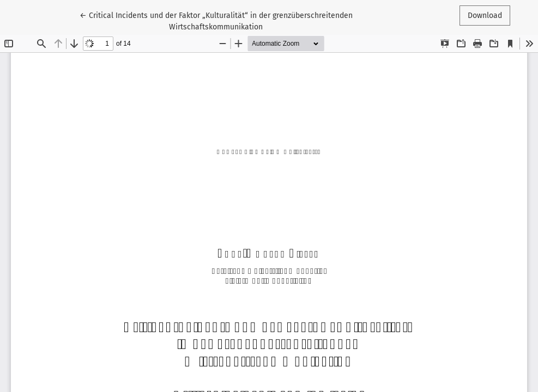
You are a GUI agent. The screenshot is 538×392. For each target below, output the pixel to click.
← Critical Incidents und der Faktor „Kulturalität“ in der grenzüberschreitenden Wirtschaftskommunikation (216, 20)
